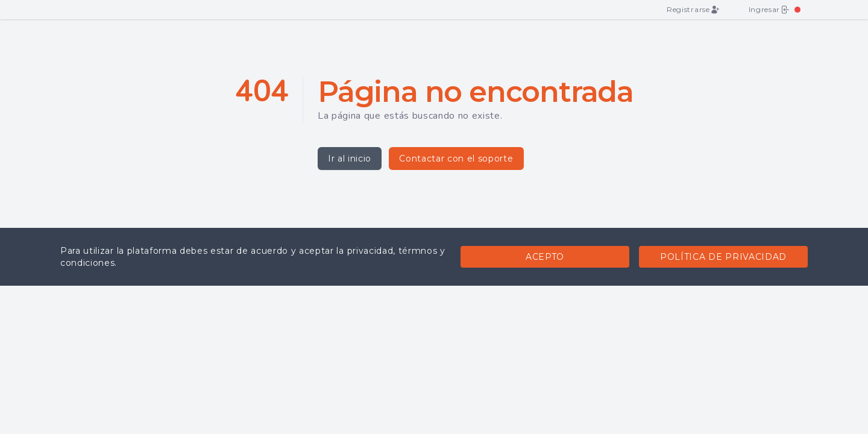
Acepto (545, 257)
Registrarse (693, 10)
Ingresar (769, 10)
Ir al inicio (350, 159)
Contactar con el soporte (456, 159)
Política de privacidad (723, 257)
